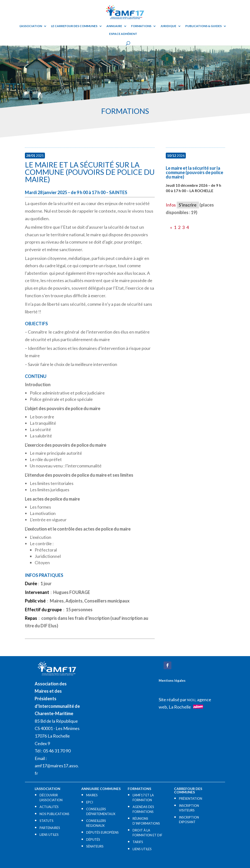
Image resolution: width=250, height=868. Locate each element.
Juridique (168, 26)
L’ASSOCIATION (31, 26)
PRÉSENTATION (191, 799)
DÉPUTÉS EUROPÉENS (102, 832)
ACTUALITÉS (49, 807)
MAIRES (92, 795)
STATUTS (47, 821)
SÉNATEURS (95, 846)
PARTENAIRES (50, 828)
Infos (171, 205)
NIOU (191, 700)
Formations (141, 26)
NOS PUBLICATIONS (54, 814)
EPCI (90, 802)
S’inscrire (188, 205)
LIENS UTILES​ (49, 835)
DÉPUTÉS (93, 839)
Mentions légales (172, 681)
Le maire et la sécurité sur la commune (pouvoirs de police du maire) (90, 172)
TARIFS (138, 842)
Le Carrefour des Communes (74, 26)
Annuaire (114, 26)
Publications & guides (203, 26)
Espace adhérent (123, 34)
